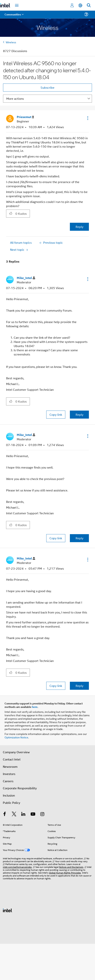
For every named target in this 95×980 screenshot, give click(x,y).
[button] (87, 118)
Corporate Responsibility (20, 788)
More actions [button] (15, 98)
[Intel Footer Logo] (8, 910)
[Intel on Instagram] (42, 814)
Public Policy (12, 803)
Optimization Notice (16, 737)
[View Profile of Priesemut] (25, 117)
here (35, 707)
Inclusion (9, 795)
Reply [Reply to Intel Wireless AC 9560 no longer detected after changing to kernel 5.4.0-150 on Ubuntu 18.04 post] (79, 227)
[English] (80, 5)
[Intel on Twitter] (14, 814)
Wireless (11, 42)
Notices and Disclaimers (71, 867)
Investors (9, 774)
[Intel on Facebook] (5, 814)
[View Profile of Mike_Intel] (26, 278)
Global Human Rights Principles (65, 873)
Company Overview (16, 752)
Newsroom (10, 767)
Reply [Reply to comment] (79, 414)
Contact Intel (12, 759)
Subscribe (47, 87)
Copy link (56, 414)
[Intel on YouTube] (33, 814)
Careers (8, 781)
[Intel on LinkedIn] (23, 814)
